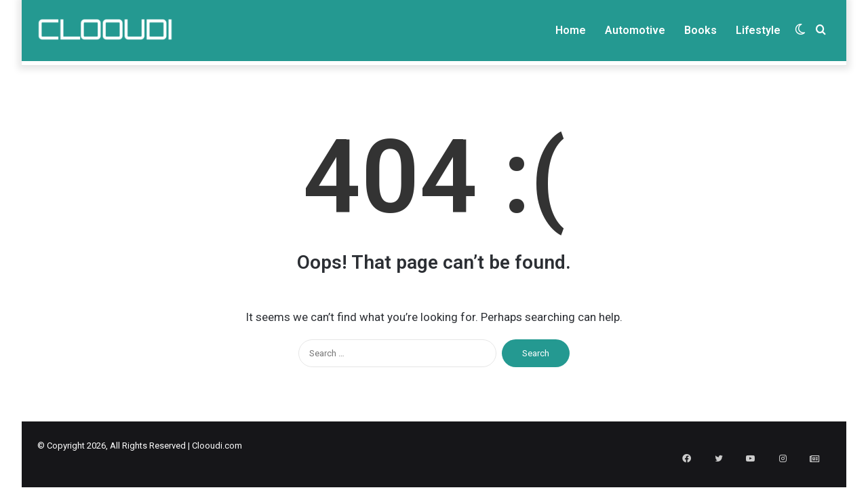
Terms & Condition (733, 73)
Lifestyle (758, 30)
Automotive (635, 30)
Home (571, 30)
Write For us (594, 73)
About (545, 73)
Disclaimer (803, 73)
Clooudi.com (217, 465)
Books (701, 30)
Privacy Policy (657, 73)
